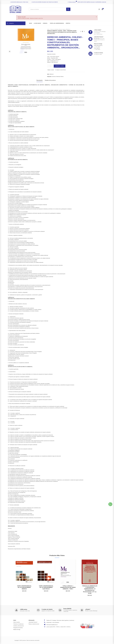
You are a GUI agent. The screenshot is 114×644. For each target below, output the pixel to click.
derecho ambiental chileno (58, 77)
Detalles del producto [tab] (50, 80)
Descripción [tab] (40, 80)
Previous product (81, 31)
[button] (110, 504)
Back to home (82, 31)
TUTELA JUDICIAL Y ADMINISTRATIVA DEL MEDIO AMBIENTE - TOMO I (68, 587)
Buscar (68, 9)
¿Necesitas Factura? (99, 37)
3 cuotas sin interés (98, 53)
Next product (84, 31)
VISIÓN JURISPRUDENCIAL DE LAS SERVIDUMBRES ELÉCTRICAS (46, 587)
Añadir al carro (60, 66)
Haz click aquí (97, 39)
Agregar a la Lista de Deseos (61, 70)
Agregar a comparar (51, 70)
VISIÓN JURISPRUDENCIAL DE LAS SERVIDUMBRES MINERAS (24, 587)
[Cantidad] (50, 66)
